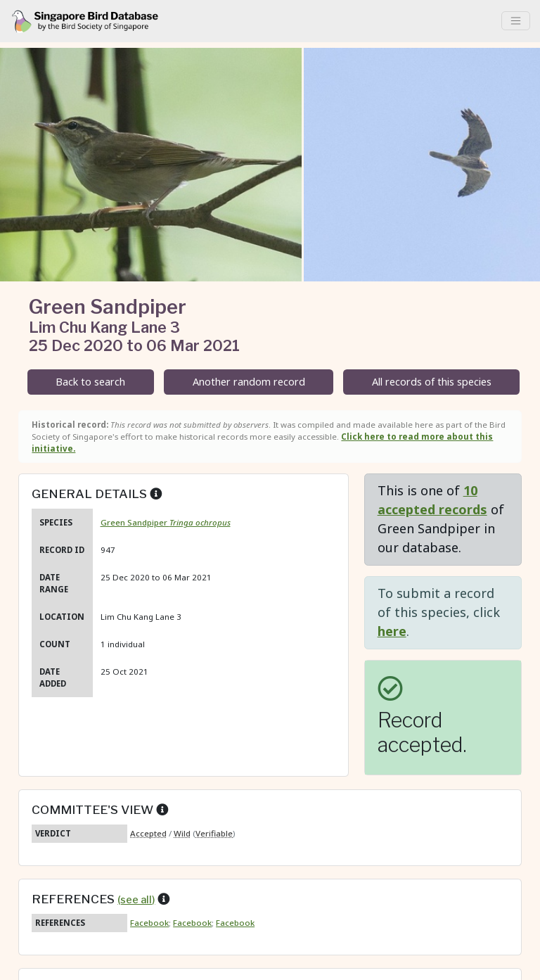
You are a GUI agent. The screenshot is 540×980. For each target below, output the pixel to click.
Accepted (148, 833)
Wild (182, 833)
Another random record (249, 382)
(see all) (136, 900)
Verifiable (214, 833)
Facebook (149, 923)
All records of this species (432, 382)
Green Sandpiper (166, 522)
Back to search (90, 382)
